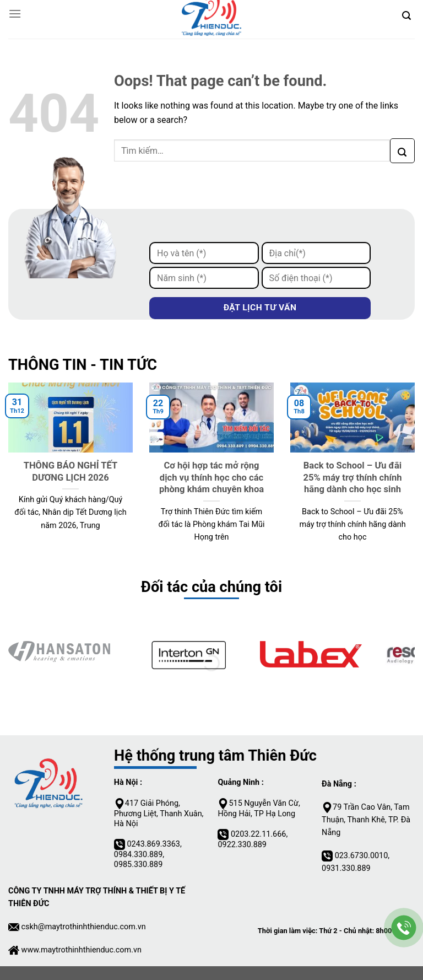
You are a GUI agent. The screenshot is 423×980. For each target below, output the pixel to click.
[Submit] (402, 151)
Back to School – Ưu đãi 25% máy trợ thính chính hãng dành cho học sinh (352, 477)
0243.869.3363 (153, 844)
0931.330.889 (346, 868)
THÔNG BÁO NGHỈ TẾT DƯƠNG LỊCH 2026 (71, 472)
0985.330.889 (138, 865)
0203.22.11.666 (258, 834)
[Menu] (15, 14)
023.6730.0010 (362, 856)
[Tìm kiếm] (406, 14)
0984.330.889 (138, 855)
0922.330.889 (242, 845)
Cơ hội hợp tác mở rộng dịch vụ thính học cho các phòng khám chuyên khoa (211, 477)
